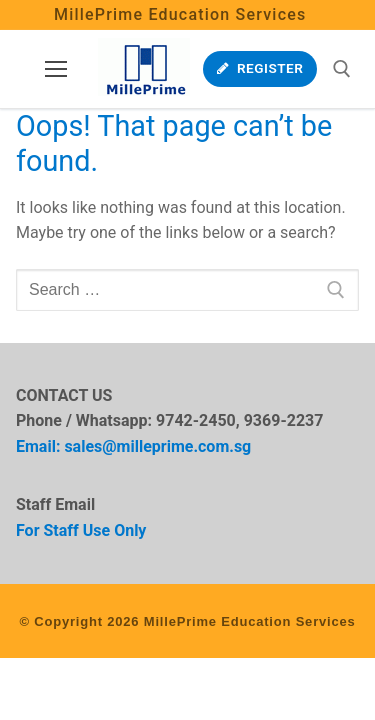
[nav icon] (56, 69)
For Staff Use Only (81, 530)
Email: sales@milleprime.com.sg (133, 446)
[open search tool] (342, 69)
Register (260, 68)
